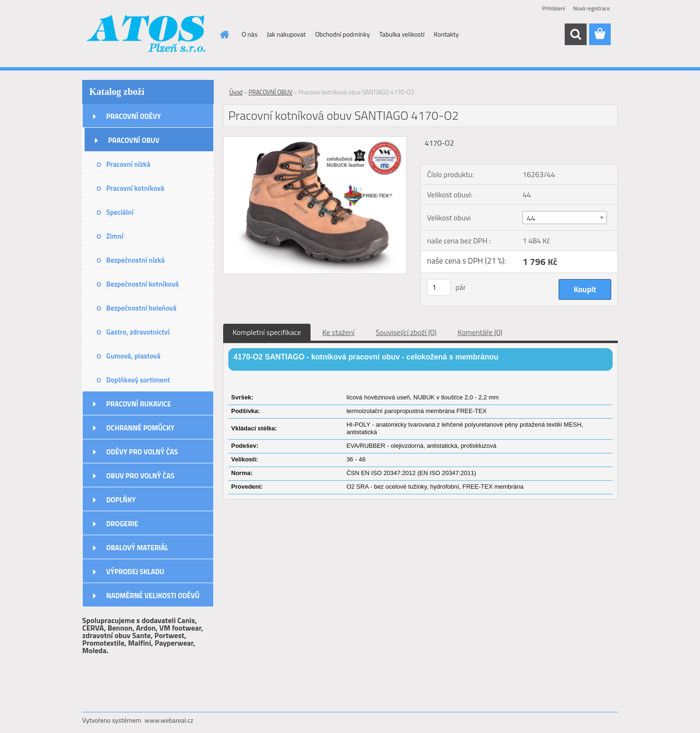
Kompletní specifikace (267, 332)
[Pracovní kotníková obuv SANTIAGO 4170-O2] (315, 140)
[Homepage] (224, 34)
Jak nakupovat (286, 34)
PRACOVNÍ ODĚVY (134, 116)
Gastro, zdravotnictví (138, 332)
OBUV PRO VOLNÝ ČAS (140, 476)
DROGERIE (122, 524)
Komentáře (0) (480, 332)
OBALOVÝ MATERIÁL (137, 548)
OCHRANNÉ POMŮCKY (140, 428)
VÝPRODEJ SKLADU (135, 572)
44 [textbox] (531, 218)
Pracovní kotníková (135, 188)
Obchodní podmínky (343, 34)
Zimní (115, 236)
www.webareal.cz (169, 720)
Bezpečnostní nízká (136, 260)
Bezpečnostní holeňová (141, 308)
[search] (576, 34)
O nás (250, 34)
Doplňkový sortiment (138, 380)
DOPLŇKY (121, 500)
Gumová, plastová (133, 356)
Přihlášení (554, 8)
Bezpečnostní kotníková (142, 284)
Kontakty (447, 34)
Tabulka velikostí (402, 34)
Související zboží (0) (406, 332)
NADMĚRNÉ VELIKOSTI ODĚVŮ (153, 596)
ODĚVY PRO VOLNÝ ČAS (142, 452)
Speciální (120, 212)
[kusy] (439, 287)
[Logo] (147, 35)
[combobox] (564, 218)
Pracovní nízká (128, 164)
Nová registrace (591, 8)
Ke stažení (338, 332)
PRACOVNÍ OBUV (134, 140)
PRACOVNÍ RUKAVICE (139, 404)
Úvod (236, 92)
